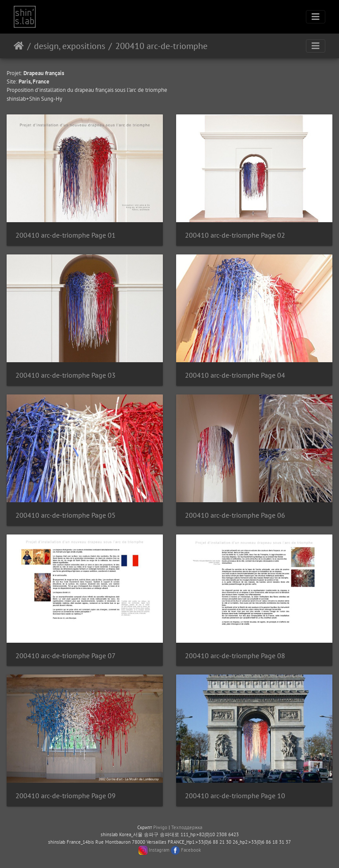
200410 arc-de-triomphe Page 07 (66, 656)
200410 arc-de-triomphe (161, 46)
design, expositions (70, 46)
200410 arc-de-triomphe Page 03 (66, 375)
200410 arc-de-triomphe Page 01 (66, 235)
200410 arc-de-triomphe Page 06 (235, 515)
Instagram (159, 850)
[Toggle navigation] (316, 17)
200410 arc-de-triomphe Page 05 (66, 515)
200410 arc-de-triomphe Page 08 (235, 656)
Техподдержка (187, 827)
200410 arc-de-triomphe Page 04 (235, 375)
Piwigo (160, 827)
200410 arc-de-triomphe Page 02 (235, 235)
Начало (19, 46)
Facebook (191, 850)
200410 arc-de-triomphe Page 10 (235, 796)
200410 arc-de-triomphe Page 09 (66, 796)
